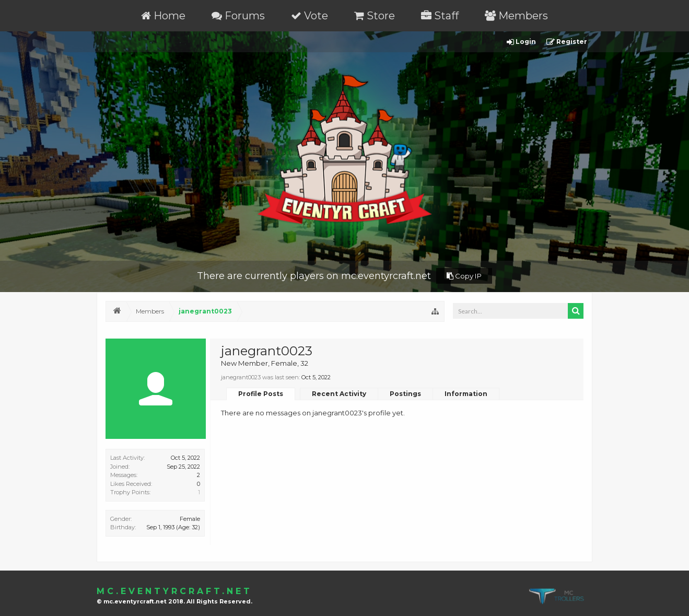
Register (567, 42)
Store (375, 16)
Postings (405, 394)
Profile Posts (261, 394)
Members (516, 16)
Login (521, 42)
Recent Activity (339, 394)
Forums (238, 16)
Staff (440, 16)
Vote (310, 16)
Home (163, 16)
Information (466, 394)
